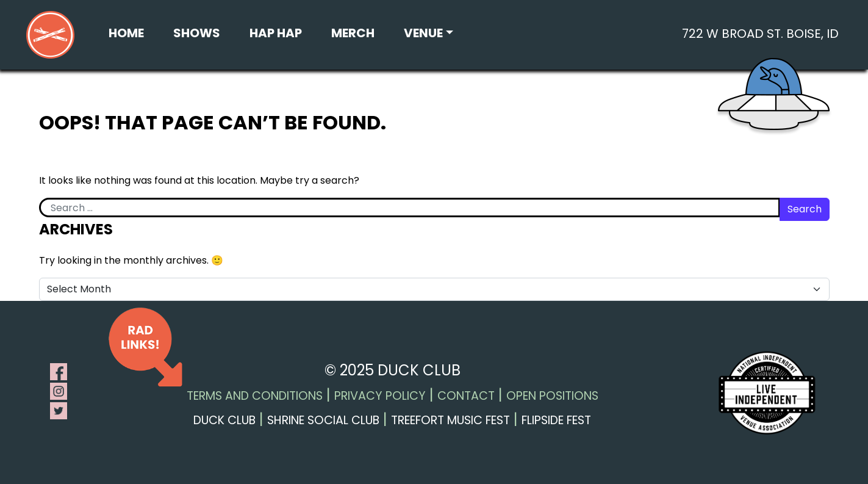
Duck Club (224, 420)
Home (126, 33)
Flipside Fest (556, 420)
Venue (423, 33)
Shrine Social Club (323, 420)
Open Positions (552, 396)
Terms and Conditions (255, 396)
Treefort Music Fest (450, 420)
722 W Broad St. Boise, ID (760, 34)
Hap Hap (276, 33)
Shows (197, 33)
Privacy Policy (380, 396)
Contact (466, 396)
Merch (353, 33)
